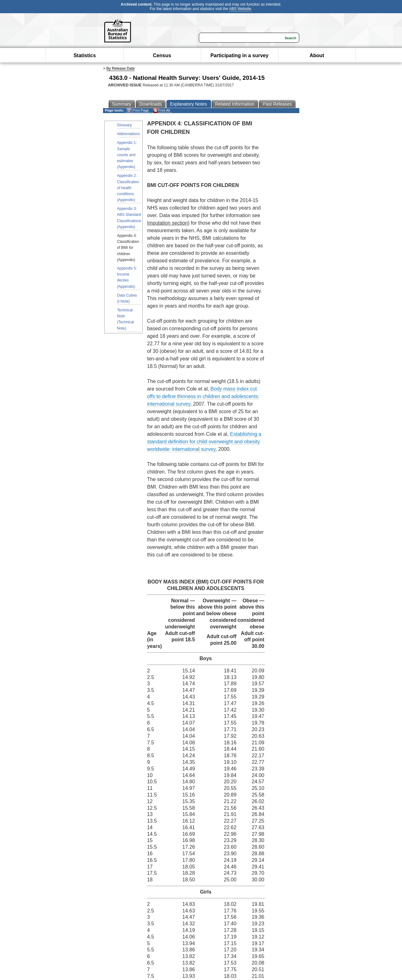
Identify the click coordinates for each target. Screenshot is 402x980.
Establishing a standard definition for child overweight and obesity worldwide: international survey (204, 442)
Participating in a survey (239, 55)
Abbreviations (129, 134)
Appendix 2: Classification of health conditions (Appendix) (128, 188)
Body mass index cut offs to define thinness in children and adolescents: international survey (203, 396)
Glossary (125, 125)
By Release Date (121, 68)
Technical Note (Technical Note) (126, 319)
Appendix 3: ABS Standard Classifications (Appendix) (129, 218)
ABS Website (240, 9)
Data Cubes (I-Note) (127, 298)
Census (162, 55)
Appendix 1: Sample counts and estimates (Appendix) (127, 155)
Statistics (85, 55)
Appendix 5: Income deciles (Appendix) (127, 277)
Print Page (138, 110)
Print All (161, 110)
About (317, 55)
